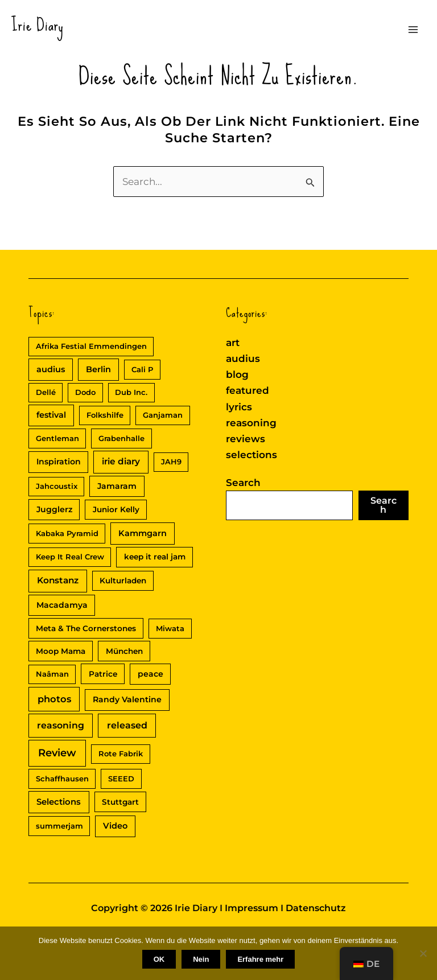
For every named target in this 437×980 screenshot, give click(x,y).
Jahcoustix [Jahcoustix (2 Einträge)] (57, 486)
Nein (201, 959)
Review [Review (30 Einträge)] (57, 753)
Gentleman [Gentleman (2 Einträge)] (57, 438)
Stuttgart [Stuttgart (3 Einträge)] (120, 802)
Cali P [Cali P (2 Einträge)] (142, 369)
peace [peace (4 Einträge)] (151, 674)
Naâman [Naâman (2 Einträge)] (52, 674)
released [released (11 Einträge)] (127, 725)
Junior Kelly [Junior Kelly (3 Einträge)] (116, 509)
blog (237, 374)
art (233, 343)
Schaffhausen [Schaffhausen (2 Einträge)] (62, 779)
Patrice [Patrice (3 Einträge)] (103, 674)
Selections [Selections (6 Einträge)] (59, 802)
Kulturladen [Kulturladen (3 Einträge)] (123, 580)
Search (243, 483)
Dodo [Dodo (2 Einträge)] (85, 392)
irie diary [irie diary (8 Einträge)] (121, 461)
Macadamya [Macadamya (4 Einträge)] (62, 605)
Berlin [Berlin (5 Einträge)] (98, 369)
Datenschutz (316, 908)
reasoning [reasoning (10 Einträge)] (61, 725)
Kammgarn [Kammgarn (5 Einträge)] (143, 533)
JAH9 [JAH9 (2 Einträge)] (171, 462)
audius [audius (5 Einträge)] (51, 369)
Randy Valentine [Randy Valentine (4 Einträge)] (127, 699)
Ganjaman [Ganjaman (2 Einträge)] (163, 415)
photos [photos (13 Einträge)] (54, 699)
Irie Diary (38, 25)
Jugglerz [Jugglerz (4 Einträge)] (54, 509)
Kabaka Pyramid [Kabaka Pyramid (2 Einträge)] (67, 533)
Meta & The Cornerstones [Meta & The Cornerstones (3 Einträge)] (86, 628)
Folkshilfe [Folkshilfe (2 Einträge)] (105, 415)
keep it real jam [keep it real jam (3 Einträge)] (155, 557)
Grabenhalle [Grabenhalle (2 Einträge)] (121, 438)
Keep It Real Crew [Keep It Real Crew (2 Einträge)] (70, 557)
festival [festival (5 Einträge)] (51, 415)
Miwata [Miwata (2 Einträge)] (170, 628)
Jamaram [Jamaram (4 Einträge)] (117, 486)
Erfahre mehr (260, 959)
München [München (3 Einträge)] (124, 651)
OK (159, 959)
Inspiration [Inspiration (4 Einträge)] (59, 462)
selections (252, 455)
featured (248, 390)
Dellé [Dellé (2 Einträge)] (46, 392)
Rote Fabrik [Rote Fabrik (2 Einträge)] (121, 753)
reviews (246, 439)
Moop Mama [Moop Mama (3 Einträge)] (61, 651)
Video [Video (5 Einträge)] (115, 826)
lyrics (239, 407)
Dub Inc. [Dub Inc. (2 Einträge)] (131, 392)
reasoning (251, 423)
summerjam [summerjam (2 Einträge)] (59, 826)
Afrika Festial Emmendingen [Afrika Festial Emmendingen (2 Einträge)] (91, 346)
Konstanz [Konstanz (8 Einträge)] (58, 580)
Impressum (252, 908)
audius (243, 359)
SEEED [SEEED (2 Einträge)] (121, 779)
